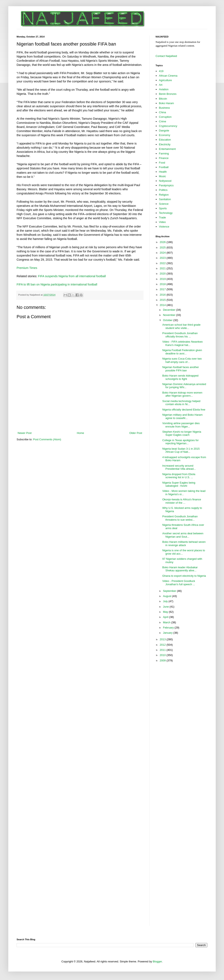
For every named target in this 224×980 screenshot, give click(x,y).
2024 (163, 253)
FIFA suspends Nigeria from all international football (72, 276)
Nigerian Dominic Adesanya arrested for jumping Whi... (184, 386)
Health (163, 172)
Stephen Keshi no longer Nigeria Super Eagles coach (182, 433)
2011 (163, 650)
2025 (163, 247)
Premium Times (27, 268)
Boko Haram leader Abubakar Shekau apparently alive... (180, 569)
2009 (163, 660)
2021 (163, 268)
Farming (164, 154)
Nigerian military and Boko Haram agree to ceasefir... (182, 416)
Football (164, 167)
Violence (164, 227)
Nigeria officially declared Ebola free (184, 410)
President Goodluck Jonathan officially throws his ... (180, 335)
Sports (163, 208)
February (169, 628)
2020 (163, 274)
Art (161, 85)
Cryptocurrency (168, 126)
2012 (163, 645)
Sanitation (165, 199)
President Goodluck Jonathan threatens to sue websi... (180, 518)
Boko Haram (166, 103)
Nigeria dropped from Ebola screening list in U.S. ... (179, 476)
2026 (163, 242)
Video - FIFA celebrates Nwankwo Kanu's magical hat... (182, 343)
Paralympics (166, 185)
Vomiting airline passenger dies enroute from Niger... (181, 425)
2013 (163, 639)
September (170, 591)
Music (162, 176)
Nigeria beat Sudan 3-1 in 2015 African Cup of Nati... (181, 450)
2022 (163, 263)
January (168, 633)
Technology (166, 213)
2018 (163, 284)
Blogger (157, 961)
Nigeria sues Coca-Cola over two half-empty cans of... (182, 360)
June (166, 607)
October (168, 320)
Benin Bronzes (168, 94)
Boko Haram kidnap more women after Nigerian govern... (182, 394)
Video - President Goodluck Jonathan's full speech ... (179, 583)
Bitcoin (163, 99)
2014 (163, 305)
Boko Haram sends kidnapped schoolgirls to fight (180, 377)
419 (161, 71)
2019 (163, 279)
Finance (164, 158)
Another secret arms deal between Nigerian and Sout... (183, 535)
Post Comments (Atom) (47, 439)
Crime (163, 121)
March (167, 622)
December (170, 310)
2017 (163, 289)
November (170, 315)
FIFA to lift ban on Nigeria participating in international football (57, 284)
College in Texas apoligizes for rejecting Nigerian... (180, 442)
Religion (164, 195)
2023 (163, 258)
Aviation (164, 89)
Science (164, 204)
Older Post (136, 433)
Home (81, 433)
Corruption (165, 117)
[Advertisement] (80, 420)
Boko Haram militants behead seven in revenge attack (184, 544)
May (166, 612)
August (168, 596)
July (166, 601)
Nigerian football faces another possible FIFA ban (180, 369)
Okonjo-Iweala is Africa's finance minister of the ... (182, 501)
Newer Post (25, 433)
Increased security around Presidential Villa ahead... (179, 467)
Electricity (165, 144)
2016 (163, 295)
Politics (163, 190)
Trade (162, 217)
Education (165, 140)
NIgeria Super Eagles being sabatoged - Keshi (179, 484)
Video (162, 222)
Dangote (164, 131)
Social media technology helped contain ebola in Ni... (181, 403)
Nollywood (165, 181)
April (166, 617)
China (162, 112)
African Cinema (168, 76)
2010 (163, 655)
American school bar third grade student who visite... (181, 326)
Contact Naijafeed (166, 56)
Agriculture (165, 80)
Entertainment (167, 149)
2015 (163, 300)
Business (164, 108)
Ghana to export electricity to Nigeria (184, 576)
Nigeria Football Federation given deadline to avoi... (182, 352)
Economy (164, 135)
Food (162, 163)
